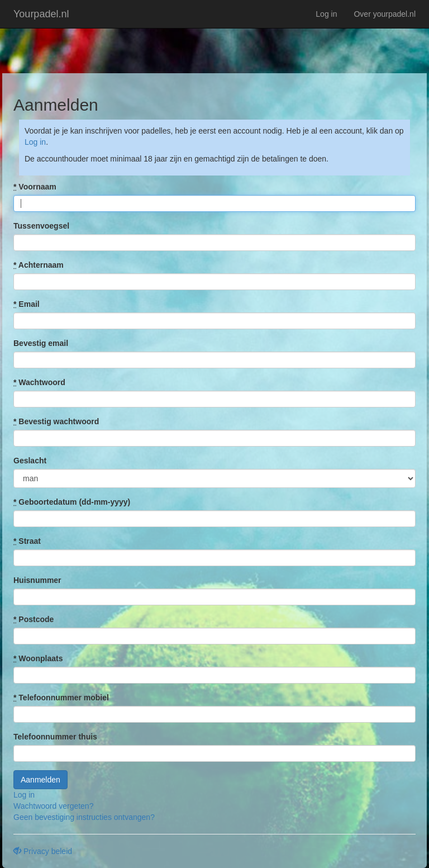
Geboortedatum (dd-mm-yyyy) (72, 502)
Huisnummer (37, 580)
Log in (326, 14)
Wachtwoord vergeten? (53, 806)
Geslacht (30, 461)
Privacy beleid (43, 851)
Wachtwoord (39, 382)
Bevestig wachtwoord (56, 421)
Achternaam (39, 265)
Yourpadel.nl (41, 14)
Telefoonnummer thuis (55, 737)
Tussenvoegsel (41, 226)
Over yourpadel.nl (385, 14)
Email (27, 304)
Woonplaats (38, 658)
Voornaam (35, 187)
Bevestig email (41, 343)
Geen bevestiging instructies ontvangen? (84, 817)
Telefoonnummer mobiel (61, 698)
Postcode (34, 619)
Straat (27, 541)
